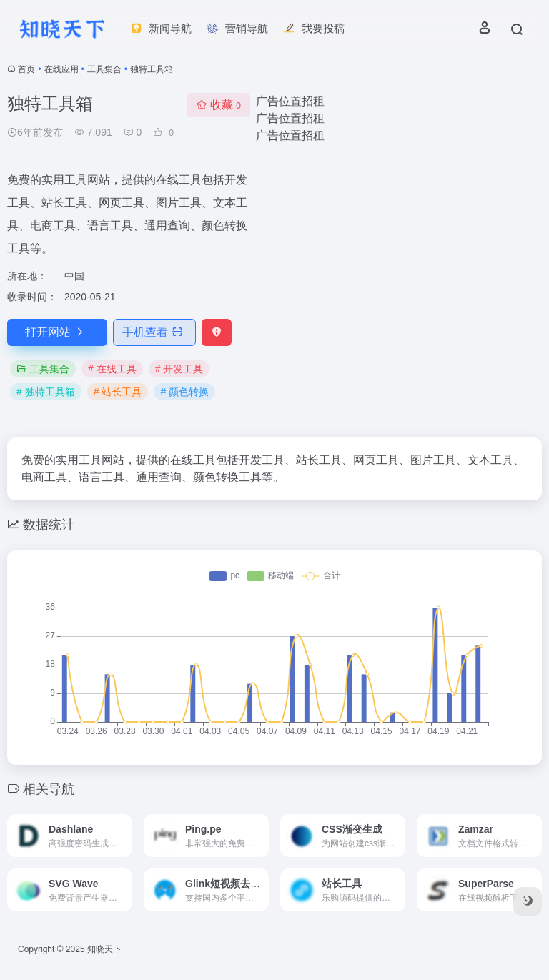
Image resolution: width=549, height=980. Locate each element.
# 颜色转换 (184, 392)
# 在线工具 (112, 369)
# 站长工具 (118, 392)
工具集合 (104, 69)
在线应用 (61, 69)
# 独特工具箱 (46, 392)
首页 (26, 69)
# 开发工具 (179, 369)
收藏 (218, 105)
